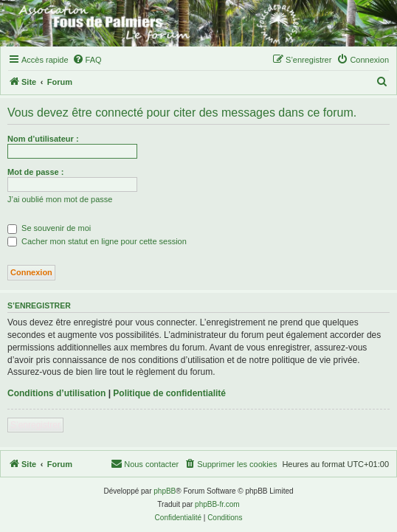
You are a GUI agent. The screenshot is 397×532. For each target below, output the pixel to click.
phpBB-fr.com (217, 504)
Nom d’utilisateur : (43, 139)
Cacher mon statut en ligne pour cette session (97, 241)
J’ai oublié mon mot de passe (60, 199)
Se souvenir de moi (49, 228)
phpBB (165, 491)
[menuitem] (87, 60)
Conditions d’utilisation (56, 393)
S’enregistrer (35, 425)
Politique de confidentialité (169, 393)
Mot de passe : (35, 172)
